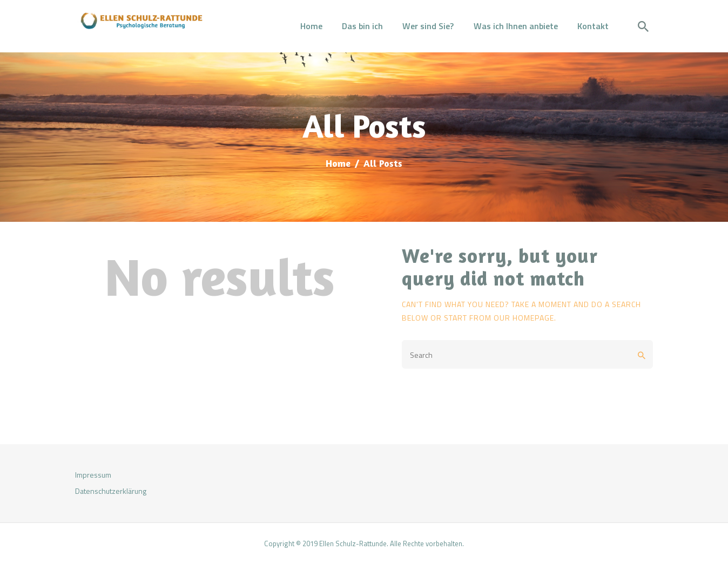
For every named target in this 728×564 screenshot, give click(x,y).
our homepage (524, 318)
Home (338, 163)
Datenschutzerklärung (111, 491)
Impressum (93, 475)
